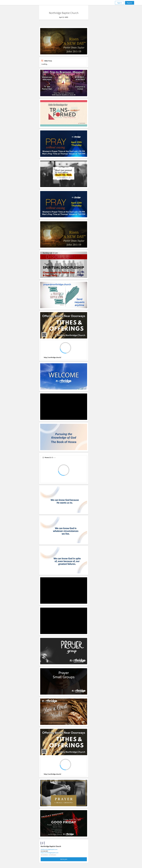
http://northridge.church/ (60, 357)
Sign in (120, 3)
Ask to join (71, 859)
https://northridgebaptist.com (57, 853)
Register (130, 3)
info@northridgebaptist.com (56, 849)
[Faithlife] (16, 3)
